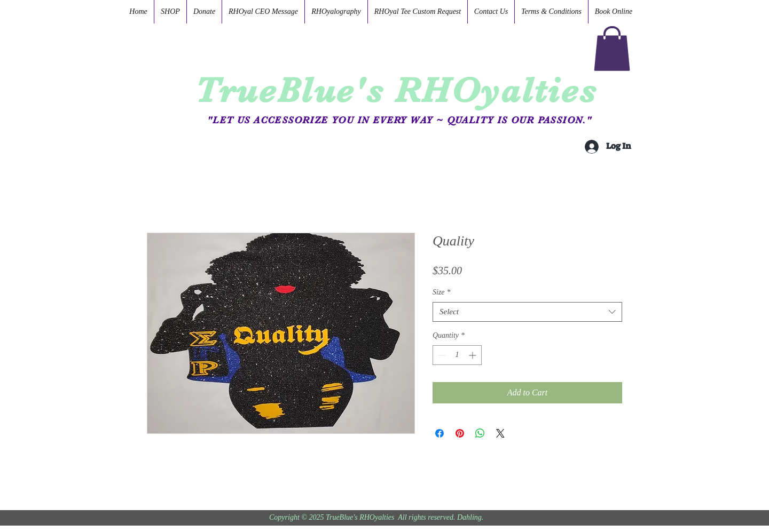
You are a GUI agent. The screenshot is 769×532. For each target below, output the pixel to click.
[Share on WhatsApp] (480, 433)
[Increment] (473, 355)
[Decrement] (441, 355)
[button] (612, 49)
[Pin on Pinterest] (460, 433)
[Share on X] (500, 433)
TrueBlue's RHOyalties (396, 90)
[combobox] (527, 312)
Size (442, 292)
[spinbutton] (457, 355)
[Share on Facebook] (440, 433)
